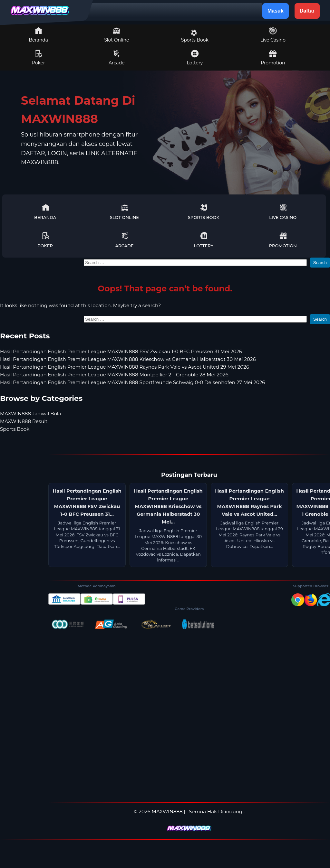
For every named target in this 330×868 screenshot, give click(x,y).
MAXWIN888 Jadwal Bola (31, 414)
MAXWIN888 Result (24, 421)
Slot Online (116, 35)
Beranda (39, 35)
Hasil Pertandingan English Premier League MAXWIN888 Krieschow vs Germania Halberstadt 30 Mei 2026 (128, 359)
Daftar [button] (307, 11)
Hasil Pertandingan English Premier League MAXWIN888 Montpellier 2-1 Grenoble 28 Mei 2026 (114, 375)
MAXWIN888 (167, 811)
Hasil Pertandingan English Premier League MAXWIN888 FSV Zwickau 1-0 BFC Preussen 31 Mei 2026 (121, 351)
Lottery (195, 58)
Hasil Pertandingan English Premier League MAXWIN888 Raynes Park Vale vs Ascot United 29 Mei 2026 (125, 367)
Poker (39, 58)
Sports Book (195, 36)
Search (320, 263)
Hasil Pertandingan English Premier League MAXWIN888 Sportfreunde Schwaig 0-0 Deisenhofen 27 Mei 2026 (132, 382)
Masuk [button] (276, 11)
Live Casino (273, 35)
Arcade (117, 58)
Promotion (273, 58)
